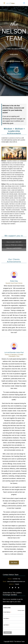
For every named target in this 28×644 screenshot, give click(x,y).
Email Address (7, 612)
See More (14, 563)
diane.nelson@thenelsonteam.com (16, 581)
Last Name (6, 625)
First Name (7, 618)
